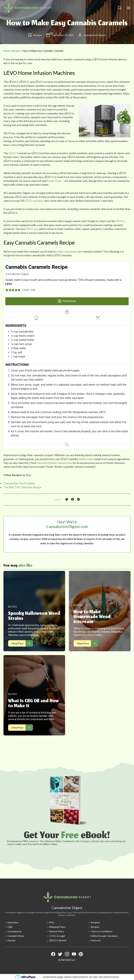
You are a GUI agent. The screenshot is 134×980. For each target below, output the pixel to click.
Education (13, 922)
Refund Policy (57, 931)
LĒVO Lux (32, 229)
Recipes (16, 51)
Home (7, 51)
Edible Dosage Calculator (104, 936)
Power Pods (54, 181)
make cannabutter (67, 251)
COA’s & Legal (57, 936)
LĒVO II (13, 153)
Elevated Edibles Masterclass (55, 463)
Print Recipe (67, 301)
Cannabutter (15, 931)
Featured (96, 940)
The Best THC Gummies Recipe (22, 487)
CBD (10, 927)
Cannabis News (16, 936)
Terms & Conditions (102, 931)
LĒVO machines (34, 201)
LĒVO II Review (58, 940)
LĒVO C (120, 221)
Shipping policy (57, 927)
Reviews (95, 922)
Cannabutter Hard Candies (19, 483)
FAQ (52, 922)
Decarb (11, 940)
